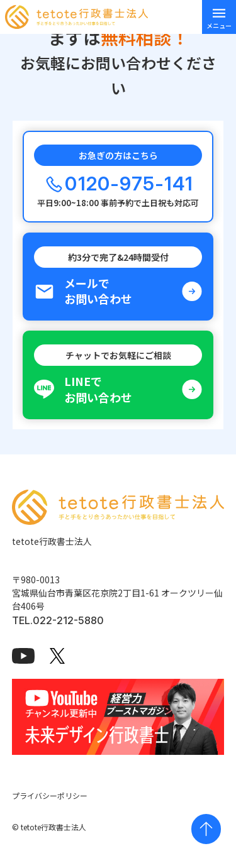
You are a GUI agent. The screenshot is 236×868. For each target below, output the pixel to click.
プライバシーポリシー (50, 795)
